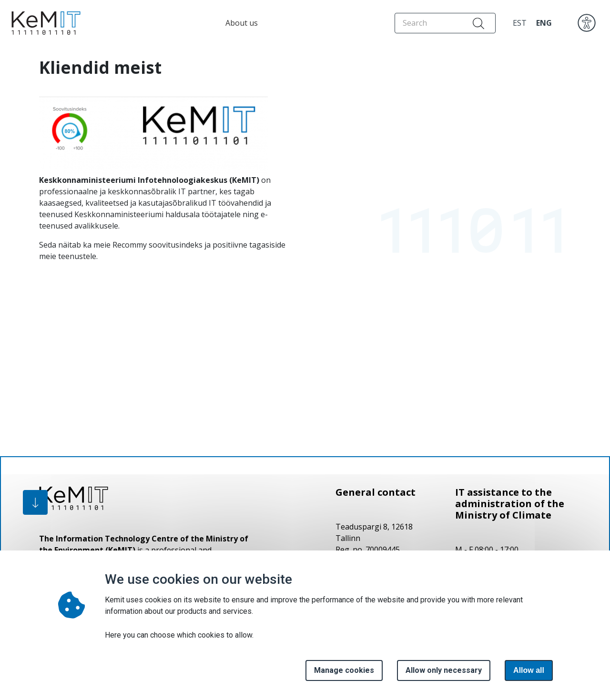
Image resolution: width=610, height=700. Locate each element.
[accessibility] (587, 22)
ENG (544, 23)
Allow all (529, 670)
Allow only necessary (444, 670)
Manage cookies (344, 670)
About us (242, 23)
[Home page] (43, 23)
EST (520, 23)
